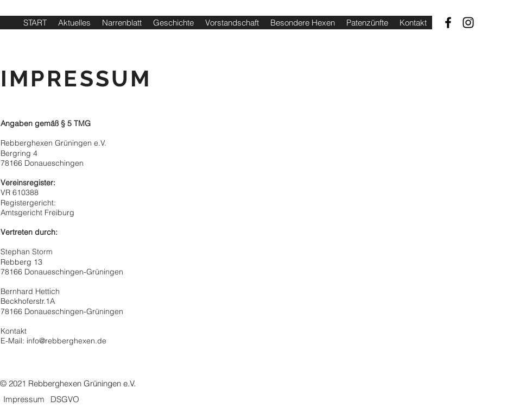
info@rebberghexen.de (66, 341)
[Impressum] (24, 399)
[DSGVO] (65, 399)
